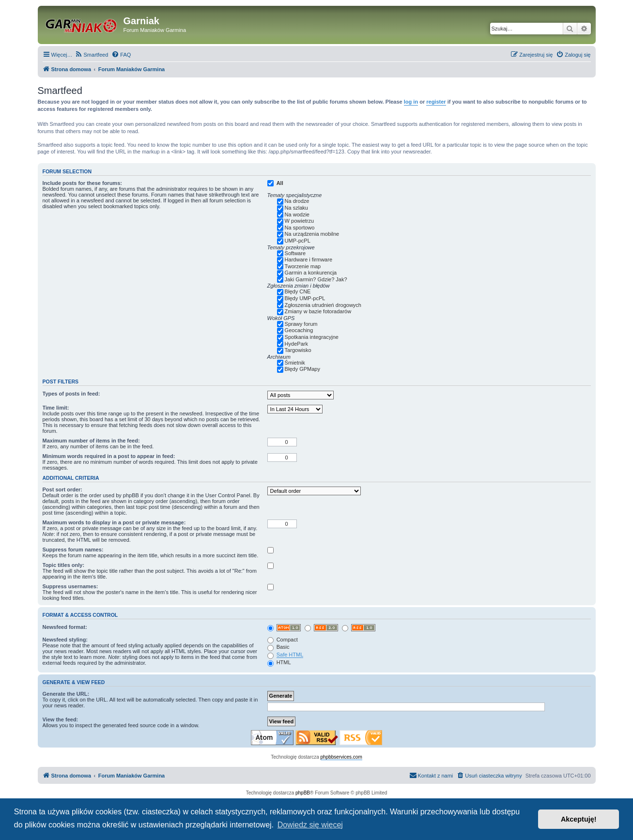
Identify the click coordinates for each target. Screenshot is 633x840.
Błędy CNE (298, 291)
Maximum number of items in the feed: (91, 441)
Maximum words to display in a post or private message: (114, 522)
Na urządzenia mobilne (312, 234)
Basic (278, 647)
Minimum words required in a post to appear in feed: (109, 456)
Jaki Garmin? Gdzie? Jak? (316, 279)
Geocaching (299, 330)
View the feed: (61, 719)
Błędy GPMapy (302, 369)
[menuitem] (92, 55)
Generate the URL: (66, 694)
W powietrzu (300, 221)
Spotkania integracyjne (312, 337)
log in (411, 102)
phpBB (303, 793)
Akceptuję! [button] (579, 819)
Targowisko (298, 350)
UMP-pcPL (298, 241)
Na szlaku (296, 208)
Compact (283, 640)
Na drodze (297, 201)
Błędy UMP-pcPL (305, 298)
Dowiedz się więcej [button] (310, 825)
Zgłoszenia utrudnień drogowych (323, 305)
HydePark (296, 344)
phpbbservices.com (341, 757)
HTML (279, 662)
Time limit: (56, 408)
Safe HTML (290, 655)
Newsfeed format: (65, 627)
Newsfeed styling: (65, 640)
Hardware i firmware (309, 260)
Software (295, 253)
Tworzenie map (303, 266)
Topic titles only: (64, 565)
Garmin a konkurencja (311, 273)
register (436, 102)
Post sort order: (63, 489)
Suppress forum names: (73, 550)
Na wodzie (297, 214)
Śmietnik (295, 363)
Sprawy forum (301, 324)
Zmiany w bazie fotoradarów (318, 311)
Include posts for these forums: (82, 183)
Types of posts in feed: (71, 394)
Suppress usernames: (70, 586)
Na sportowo (300, 228)
